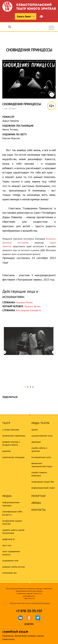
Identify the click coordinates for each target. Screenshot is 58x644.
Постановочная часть (41, 457)
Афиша (36, 503)
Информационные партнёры (11, 504)
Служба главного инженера (39, 474)
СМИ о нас (7, 545)
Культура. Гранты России (14, 567)
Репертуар (39, 496)
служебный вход (15, 632)
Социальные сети (10, 561)
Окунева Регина (24, 302)
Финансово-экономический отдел (42, 465)
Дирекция (36, 442)
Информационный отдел (43, 488)
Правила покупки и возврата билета (11, 443)
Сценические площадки (13, 457)
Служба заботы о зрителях (39, 449)
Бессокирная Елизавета (28, 310)
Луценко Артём (32, 306)
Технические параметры (14, 436)
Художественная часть (42, 436)
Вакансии (6, 451)
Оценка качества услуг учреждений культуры (30, 603)
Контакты (38, 510)
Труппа (35, 430)
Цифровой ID (8, 539)
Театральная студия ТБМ (43, 482)
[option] (29, 339)
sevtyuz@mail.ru (29, 596)
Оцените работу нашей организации (13, 532)
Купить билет (24, 16)
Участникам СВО (10, 573)
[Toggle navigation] (51, 28)
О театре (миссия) (11, 430)
